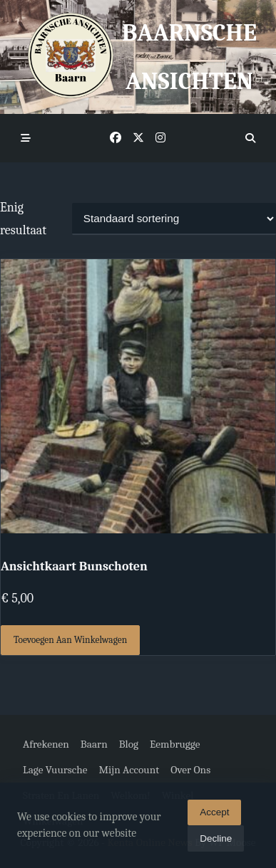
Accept (214, 816)
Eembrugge (175, 744)
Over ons (190, 770)
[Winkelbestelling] (174, 219)
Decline (216, 842)
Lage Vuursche (55, 770)
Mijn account (129, 770)
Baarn (94, 744)
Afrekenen (46, 744)
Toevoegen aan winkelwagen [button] (70, 640)
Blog (129, 744)
